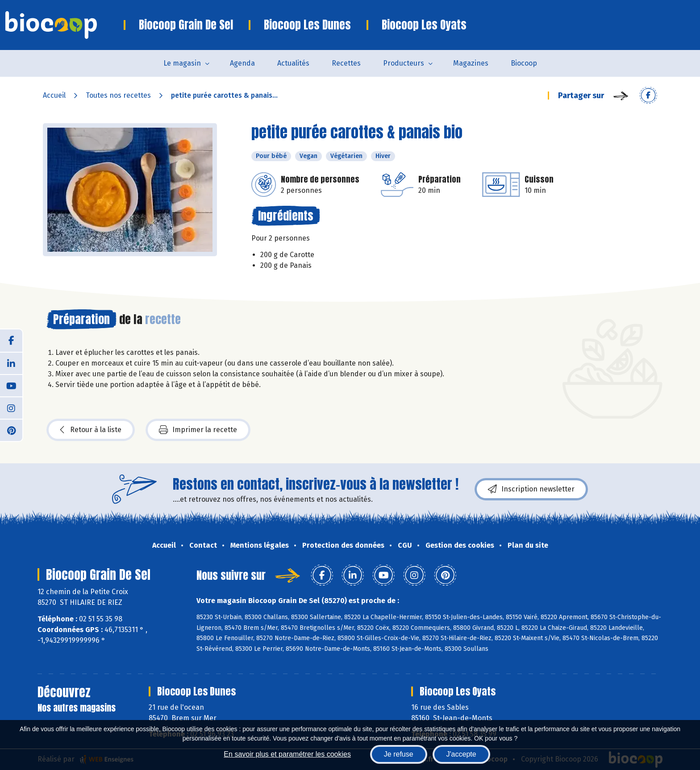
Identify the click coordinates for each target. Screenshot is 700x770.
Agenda (242, 63)
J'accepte (461, 754)
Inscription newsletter (531, 489)
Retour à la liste (91, 430)
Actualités (293, 63)
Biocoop (524, 63)
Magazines (471, 63)
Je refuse (399, 754)
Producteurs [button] (404, 63)
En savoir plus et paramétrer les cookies (287, 754)
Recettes (346, 63)
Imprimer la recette (198, 430)
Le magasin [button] (182, 63)
